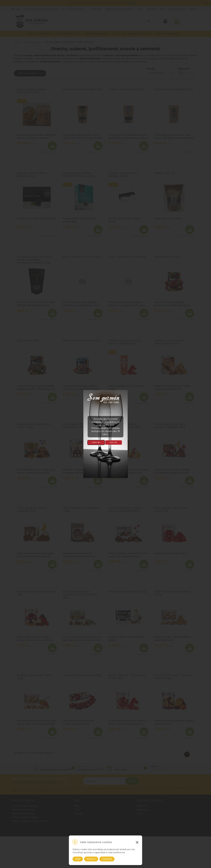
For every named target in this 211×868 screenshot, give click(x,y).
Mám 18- (114, 442)
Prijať (78, 859)
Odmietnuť (107, 859)
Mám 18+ (96, 442)
